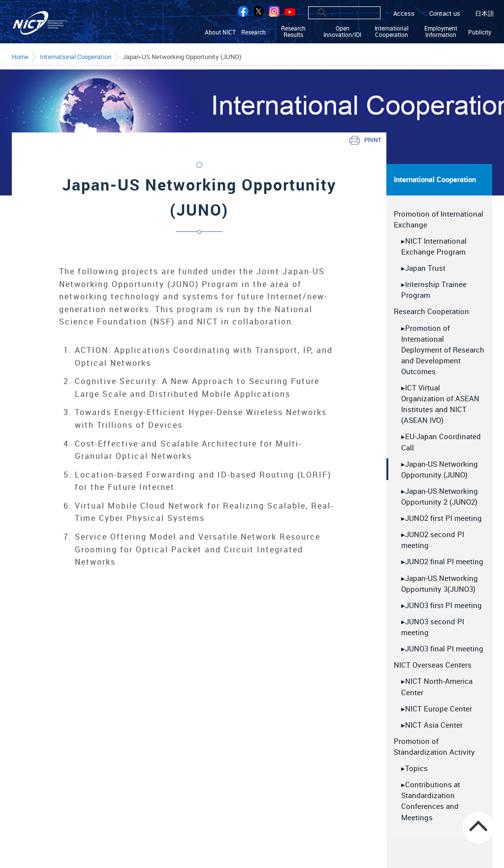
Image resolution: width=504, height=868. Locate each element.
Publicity (480, 32)
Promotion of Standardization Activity (434, 746)
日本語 (485, 14)
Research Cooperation (431, 311)
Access (404, 14)
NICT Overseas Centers (433, 664)
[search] (333, 13)
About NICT (221, 32)
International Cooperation (392, 32)
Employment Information (441, 32)
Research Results (294, 32)
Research (254, 32)
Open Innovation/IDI (343, 32)
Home (20, 57)
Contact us (445, 14)
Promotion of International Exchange (439, 219)
